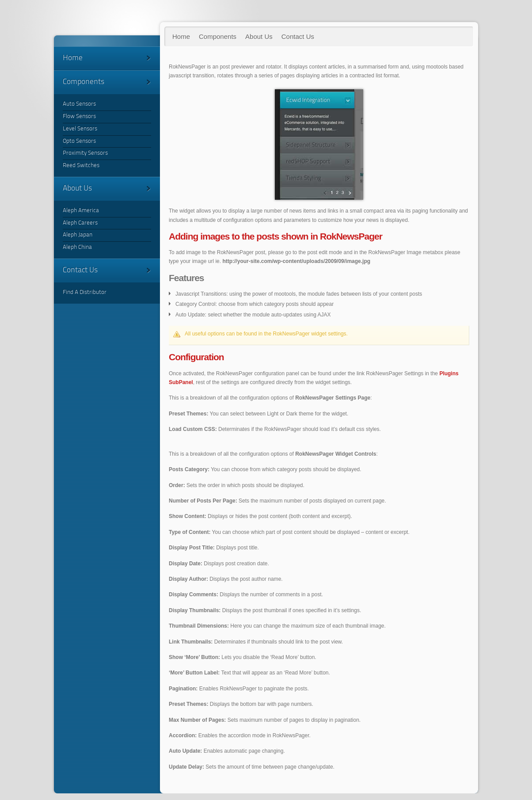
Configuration (196, 357)
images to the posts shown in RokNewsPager (275, 236)
